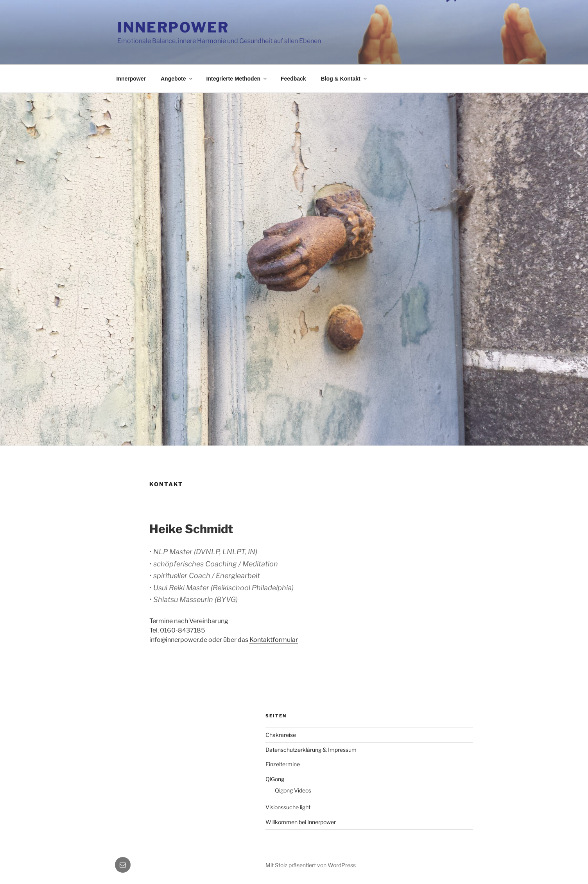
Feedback (293, 79)
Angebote (177, 79)
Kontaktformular (274, 640)
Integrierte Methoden (237, 79)
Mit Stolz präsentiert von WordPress (311, 865)
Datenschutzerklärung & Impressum (311, 750)
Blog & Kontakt (344, 79)
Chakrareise (281, 735)
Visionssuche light (288, 807)
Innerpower (173, 27)
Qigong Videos (293, 790)
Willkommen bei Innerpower (301, 822)
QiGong (275, 779)
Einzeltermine (283, 764)
